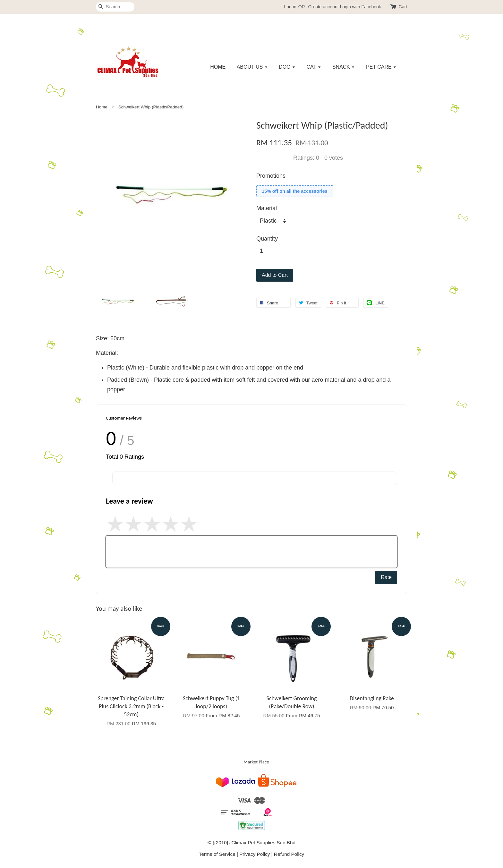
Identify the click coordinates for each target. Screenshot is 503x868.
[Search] (115, 7)
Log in (290, 7)
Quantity (267, 239)
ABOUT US (252, 67)
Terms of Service (217, 854)
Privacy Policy (255, 854)
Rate (386, 577)
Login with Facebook (360, 7)
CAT (314, 67)
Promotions (271, 176)
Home (102, 107)
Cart (403, 7)
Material (267, 208)
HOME (218, 67)
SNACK (344, 67)
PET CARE (381, 67)
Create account (324, 7)
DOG (287, 67)
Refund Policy (289, 854)
